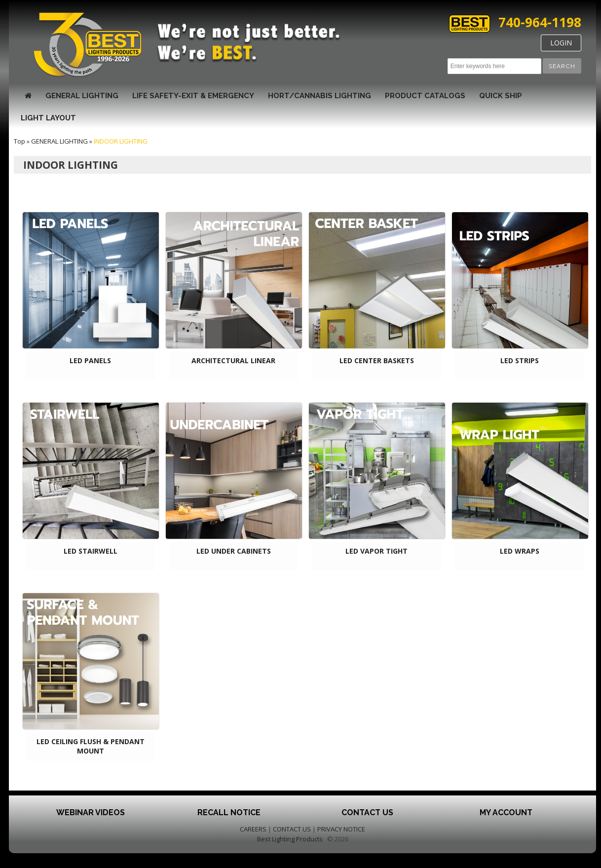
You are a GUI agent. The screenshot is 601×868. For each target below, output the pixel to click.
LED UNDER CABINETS (234, 551)
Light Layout (48, 118)
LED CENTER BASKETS (377, 360)
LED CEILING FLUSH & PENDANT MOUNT (91, 746)
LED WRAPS (520, 551)
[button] (562, 66)
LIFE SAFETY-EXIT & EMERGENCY (193, 96)
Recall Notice (229, 812)
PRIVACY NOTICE (341, 829)
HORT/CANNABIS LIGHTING (319, 96)
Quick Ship (501, 96)
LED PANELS (90, 360)
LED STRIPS (520, 360)
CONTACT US (292, 829)
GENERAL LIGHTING (82, 96)
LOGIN (561, 43)
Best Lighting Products (290, 839)
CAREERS (253, 829)
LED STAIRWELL (91, 551)
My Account (506, 812)
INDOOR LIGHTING (121, 141)
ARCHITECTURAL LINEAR (233, 360)
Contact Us (367, 812)
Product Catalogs (425, 96)
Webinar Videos (91, 812)
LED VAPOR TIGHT (376, 551)
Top (19, 141)
